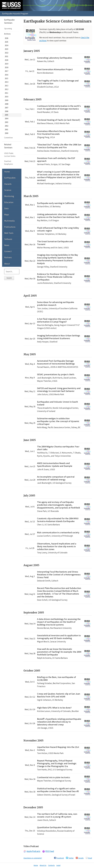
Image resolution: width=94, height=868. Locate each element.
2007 (6, 108)
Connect (8, 251)
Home (7, 172)
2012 (6, 89)
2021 (6, 56)
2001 (6, 130)
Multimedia (9, 221)
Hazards (8, 184)
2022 (6, 53)
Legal (58, 865)
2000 (6, 133)
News (7, 245)
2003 (6, 122)
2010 (6, 97)
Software (8, 239)
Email (90, 858)
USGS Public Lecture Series (10, 155)
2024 (6, 45)
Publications (10, 227)
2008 (6, 104)
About (7, 264)
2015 (6, 78)
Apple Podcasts (33, 851)
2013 (6, 86)
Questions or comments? (33, 858)
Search (9, 278)
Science (8, 190)
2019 (6, 64)
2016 (6, 75)
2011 (6, 93)
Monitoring (9, 196)
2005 (6, 115)
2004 (6, 119)
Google (81, 858)
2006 (6, 111)
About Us (43, 865)
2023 (6, 49)
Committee (8, 138)
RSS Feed (50, 851)
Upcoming (8, 29)
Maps (7, 215)
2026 (6, 38)
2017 (6, 71)
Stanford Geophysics (9, 163)
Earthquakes (10, 178)
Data (6, 208)
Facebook (60, 858)
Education (9, 202)
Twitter (71, 858)
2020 (6, 60)
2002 (6, 126)
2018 (6, 67)
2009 (6, 100)
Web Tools (9, 233)
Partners (8, 257)
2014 (6, 82)
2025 (6, 42)
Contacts (51, 865)
